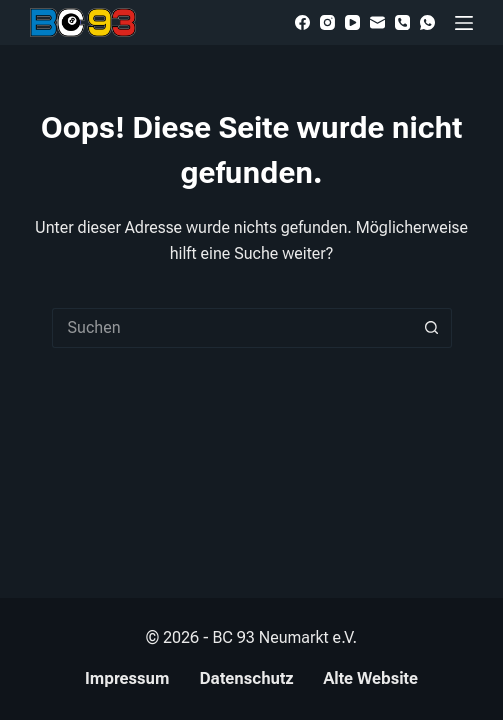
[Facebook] (302, 22)
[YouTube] (352, 22)
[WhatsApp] (427, 22)
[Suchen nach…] (232, 328)
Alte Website (370, 678)
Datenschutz (246, 678)
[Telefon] (402, 22)
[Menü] (464, 23)
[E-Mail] (377, 22)
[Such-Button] (432, 328)
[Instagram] (327, 22)
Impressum (127, 678)
